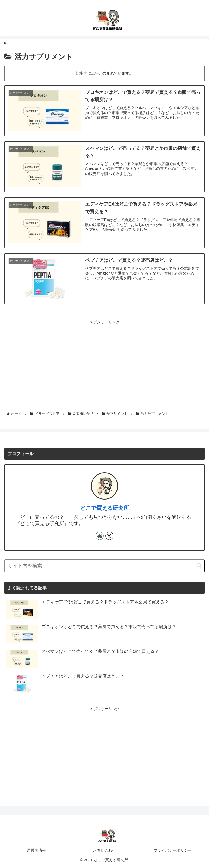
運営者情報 (36, 850)
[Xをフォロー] (109, 536)
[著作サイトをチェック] (100, 536)
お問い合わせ (104, 850)
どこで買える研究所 (104, 508)
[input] (104, 566)
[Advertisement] (104, 364)
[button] (199, 566)
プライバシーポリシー (173, 850)
